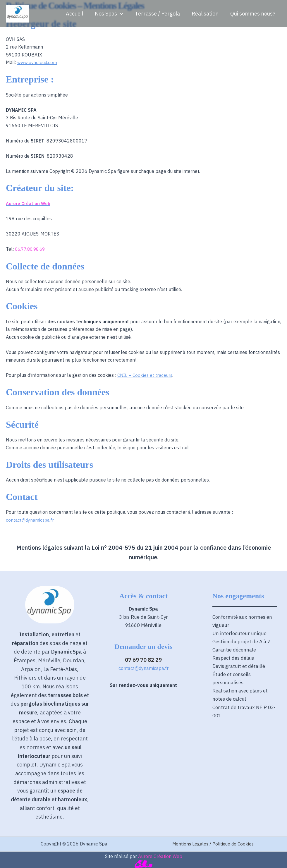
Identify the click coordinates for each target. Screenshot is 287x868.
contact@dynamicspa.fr (31, 519)
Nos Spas (113, 14)
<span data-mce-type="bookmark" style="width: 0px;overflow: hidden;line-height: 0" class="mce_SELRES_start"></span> (143, 734)
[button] (124, 14)
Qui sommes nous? (253, 14)
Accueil (80, 14)
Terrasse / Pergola (160, 14)
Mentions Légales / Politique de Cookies (213, 843)
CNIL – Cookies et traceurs (146, 375)
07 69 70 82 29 (143, 659)
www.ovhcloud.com (38, 62)
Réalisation (207, 14)
